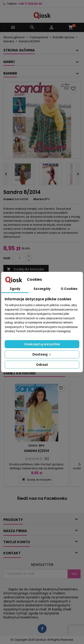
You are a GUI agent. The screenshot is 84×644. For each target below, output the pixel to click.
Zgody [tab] (15, 289)
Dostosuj (42, 354)
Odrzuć (42, 365)
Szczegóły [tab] (42, 289)
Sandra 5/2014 (37, 451)
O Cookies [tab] (69, 289)
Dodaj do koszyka (25, 269)
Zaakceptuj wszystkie (42, 344)
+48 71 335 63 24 (30, 4)
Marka (39, 199)
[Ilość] (19, 258)
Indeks (9, 199)
